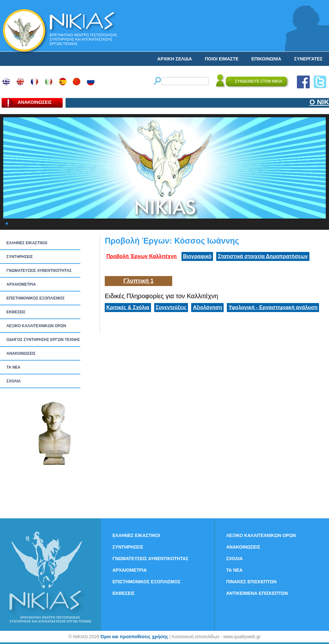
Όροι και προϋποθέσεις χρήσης (134, 637)
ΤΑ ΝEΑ (13, 367)
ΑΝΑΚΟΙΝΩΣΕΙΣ (21, 353)
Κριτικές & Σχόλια (128, 307)
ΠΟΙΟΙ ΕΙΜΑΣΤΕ (222, 59)
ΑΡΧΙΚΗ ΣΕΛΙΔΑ (175, 59)
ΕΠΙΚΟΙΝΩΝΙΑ (266, 59)
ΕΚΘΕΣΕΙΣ (16, 312)
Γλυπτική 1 (138, 281)
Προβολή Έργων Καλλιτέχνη (142, 256)
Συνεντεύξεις (171, 307)
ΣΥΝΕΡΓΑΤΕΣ (308, 59)
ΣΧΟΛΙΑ (13, 381)
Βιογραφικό (197, 256)
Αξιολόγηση (207, 307)
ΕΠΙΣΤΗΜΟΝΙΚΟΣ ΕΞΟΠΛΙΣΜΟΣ (36, 298)
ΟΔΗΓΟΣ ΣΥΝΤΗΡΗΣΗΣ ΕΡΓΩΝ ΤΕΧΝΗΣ (43, 340)
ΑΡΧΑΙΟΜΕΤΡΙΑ (21, 284)
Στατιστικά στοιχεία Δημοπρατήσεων (263, 256)
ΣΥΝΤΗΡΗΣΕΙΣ (20, 257)
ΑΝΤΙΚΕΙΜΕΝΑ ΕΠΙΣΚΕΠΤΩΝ (257, 593)
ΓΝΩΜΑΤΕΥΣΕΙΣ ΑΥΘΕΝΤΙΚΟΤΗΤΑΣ (39, 271)
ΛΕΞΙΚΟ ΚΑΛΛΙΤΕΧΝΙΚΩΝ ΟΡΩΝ (36, 326)
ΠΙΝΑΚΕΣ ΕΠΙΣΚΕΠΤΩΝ (251, 582)
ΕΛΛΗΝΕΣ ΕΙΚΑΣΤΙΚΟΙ (27, 243)
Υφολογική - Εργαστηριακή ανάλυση (273, 307)
